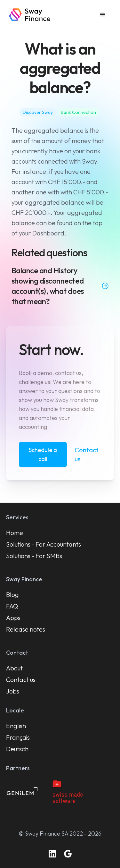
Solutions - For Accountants (44, 544)
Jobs (13, 691)
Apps (13, 618)
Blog (12, 595)
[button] (103, 15)
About (14, 668)
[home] (30, 15)
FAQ (12, 606)
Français (18, 737)
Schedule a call (43, 454)
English (16, 726)
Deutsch (17, 749)
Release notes (26, 629)
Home (15, 533)
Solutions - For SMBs (34, 556)
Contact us (87, 454)
